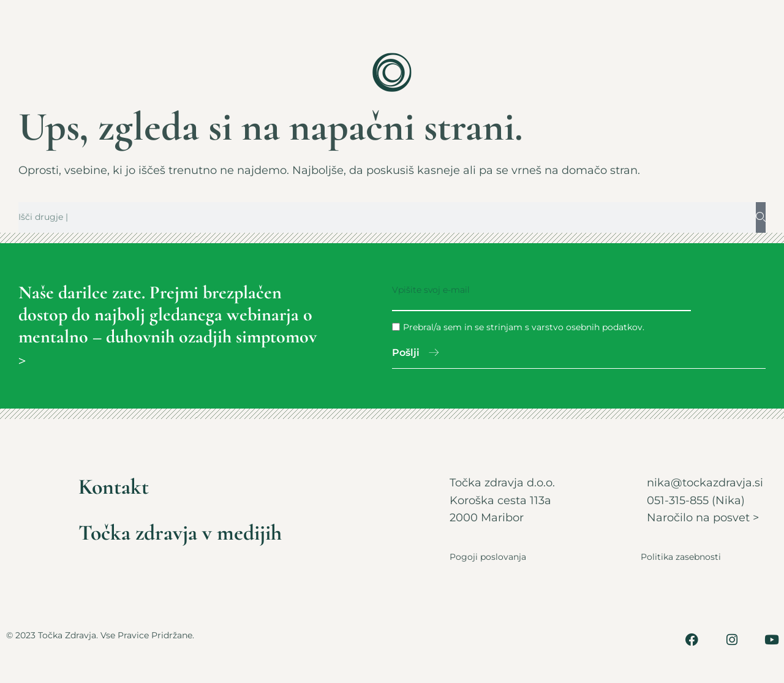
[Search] (761, 217)
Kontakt (115, 488)
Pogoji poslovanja (488, 557)
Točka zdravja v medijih (182, 534)
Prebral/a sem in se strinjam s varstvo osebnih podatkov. (524, 327)
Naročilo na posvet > (703, 518)
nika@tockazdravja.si (705, 483)
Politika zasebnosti (681, 557)
